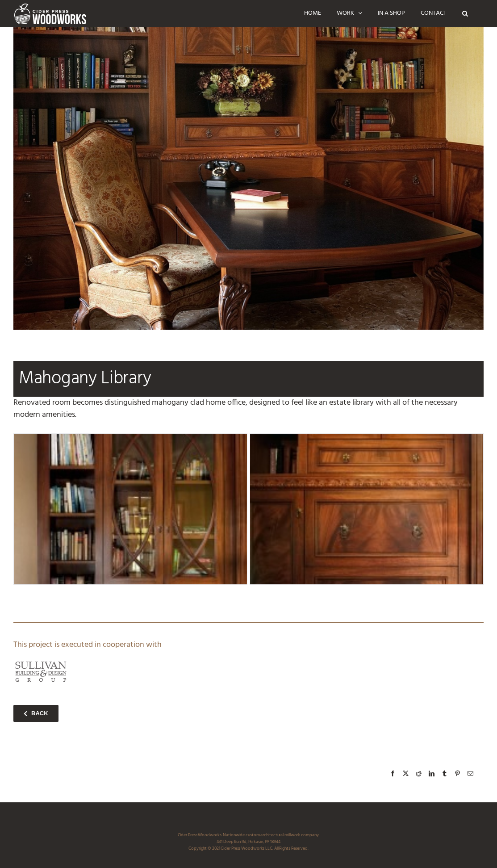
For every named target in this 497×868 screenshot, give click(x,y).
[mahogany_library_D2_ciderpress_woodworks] (130, 509)
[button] (465, 13)
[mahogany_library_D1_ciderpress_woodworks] (367, 509)
